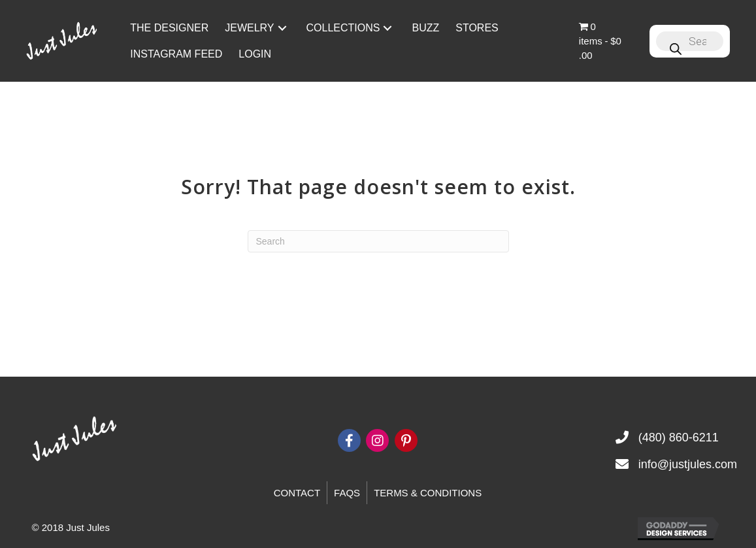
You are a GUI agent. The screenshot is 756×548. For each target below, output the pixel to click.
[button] (282, 28)
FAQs (347, 493)
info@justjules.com (688, 464)
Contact (297, 493)
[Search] (378, 241)
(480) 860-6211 (679, 437)
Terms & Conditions (428, 493)
